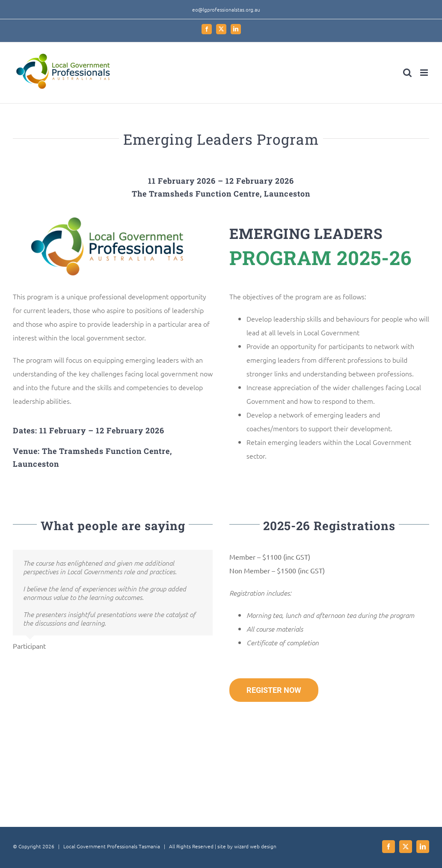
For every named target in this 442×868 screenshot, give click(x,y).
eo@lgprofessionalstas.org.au (226, 9)
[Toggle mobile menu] (425, 73)
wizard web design (255, 846)
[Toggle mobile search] (407, 73)
